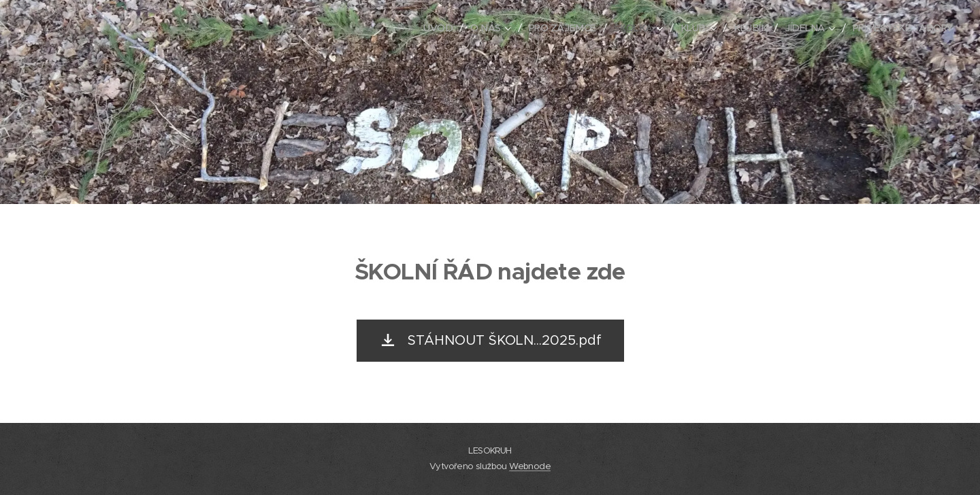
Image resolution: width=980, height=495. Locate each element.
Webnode (530, 466)
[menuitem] (423, 28)
